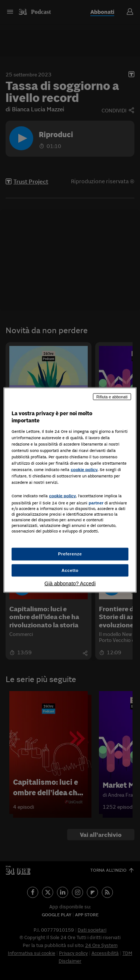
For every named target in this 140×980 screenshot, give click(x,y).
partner (96, 503)
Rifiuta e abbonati (112, 396)
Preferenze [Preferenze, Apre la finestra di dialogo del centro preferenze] (70, 554)
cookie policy (84, 470)
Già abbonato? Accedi (70, 584)
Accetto (70, 570)
